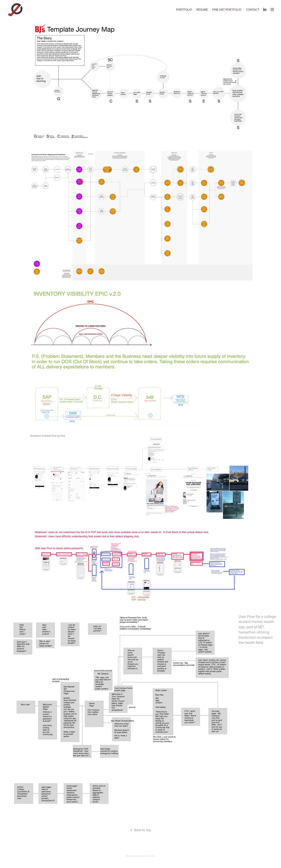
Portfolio (184, 10)
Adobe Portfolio (147, 856)
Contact (253, 10)
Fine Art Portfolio (227, 10)
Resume (202, 10)
